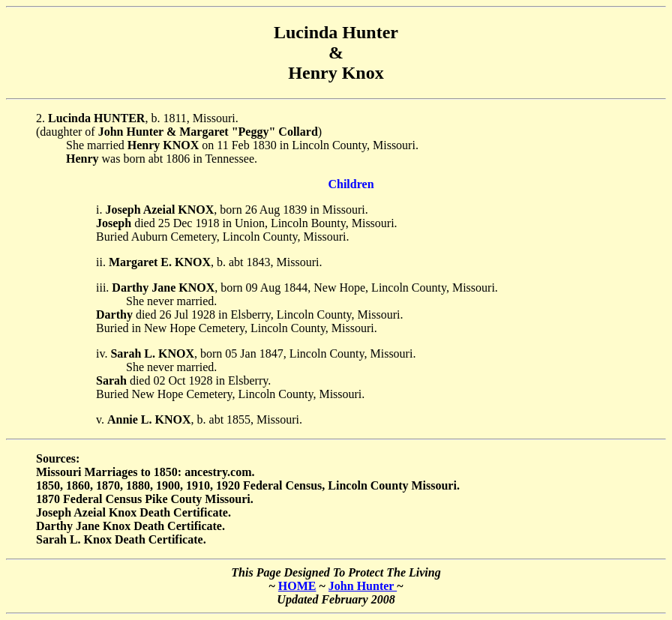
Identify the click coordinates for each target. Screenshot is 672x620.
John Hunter (363, 586)
